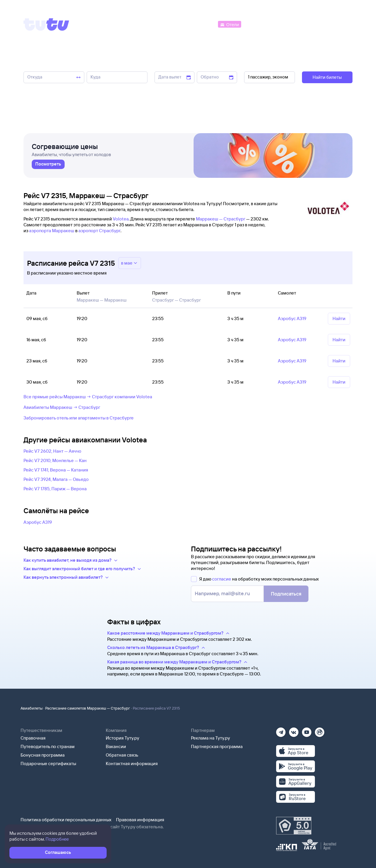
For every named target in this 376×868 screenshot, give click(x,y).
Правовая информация (140, 820)
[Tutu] (46, 24)
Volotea (121, 219)
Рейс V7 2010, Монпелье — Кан (55, 460)
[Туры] (282, 24)
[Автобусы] (204, 24)
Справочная (33, 738)
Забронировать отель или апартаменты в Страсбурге (79, 418)
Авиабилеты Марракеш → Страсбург (62, 407)
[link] (48, 166)
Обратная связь (122, 755)
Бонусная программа (43, 755)
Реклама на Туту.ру (210, 738)
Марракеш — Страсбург (221, 219)
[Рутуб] (320, 730)
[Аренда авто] (309, 24)
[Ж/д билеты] (173, 24)
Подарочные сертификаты (48, 764)
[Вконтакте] (294, 730)
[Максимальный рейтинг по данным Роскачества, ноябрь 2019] (294, 826)
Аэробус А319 (38, 522)
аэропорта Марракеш (52, 231)
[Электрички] (257, 24)
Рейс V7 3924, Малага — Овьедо (56, 479)
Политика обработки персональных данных (66, 820)
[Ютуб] (307, 730)
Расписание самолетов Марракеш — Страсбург (88, 708)
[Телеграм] (281, 730)
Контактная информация (132, 764)
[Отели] (229, 24)
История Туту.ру (122, 738)
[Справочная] (340, 24)
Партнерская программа (217, 746)
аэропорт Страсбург (99, 231)
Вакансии (116, 746)
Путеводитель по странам (48, 746)
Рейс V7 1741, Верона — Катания (56, 470)
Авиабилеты (32, 708)
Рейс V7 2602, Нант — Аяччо (52, 451)
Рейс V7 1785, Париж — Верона (55, 489)
